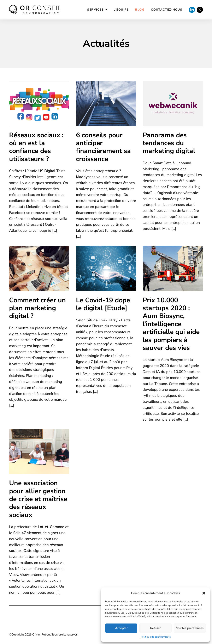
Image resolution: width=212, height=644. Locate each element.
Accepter (121, 628)
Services (95, 10)
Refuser (155, 628)
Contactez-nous (167, 10)
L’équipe (121, 10)
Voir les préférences (190, 628)
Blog (140, 10)
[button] (204, 593)
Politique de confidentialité (156, 637)
